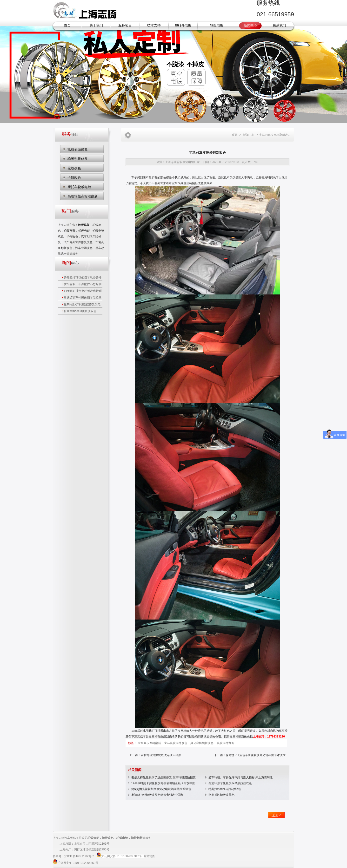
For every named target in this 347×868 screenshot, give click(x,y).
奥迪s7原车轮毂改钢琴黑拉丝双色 (230, 783)
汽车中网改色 (84, 248)
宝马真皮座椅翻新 (150, 743)
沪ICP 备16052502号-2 (80, 856)
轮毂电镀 (217, 25)
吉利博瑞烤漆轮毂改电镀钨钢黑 (161, 755)
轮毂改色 (74, 168)
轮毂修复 (93, 838)
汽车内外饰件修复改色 (78, 242)
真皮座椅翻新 (226, 743)
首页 (67, 25)
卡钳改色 (74, 177)
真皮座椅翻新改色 (202, 743)
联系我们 (279, 25)
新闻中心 (250, 25)
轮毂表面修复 (78, 149)
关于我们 (96, 25)
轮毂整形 (69, 231)
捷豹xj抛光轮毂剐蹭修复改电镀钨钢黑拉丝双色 (161, 789)
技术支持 (154, 25)
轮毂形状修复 (78, 159)
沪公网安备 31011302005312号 (122, 856)
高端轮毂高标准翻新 (83, 196)
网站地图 (149, 856)
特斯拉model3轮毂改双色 (80, 311)
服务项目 (125, 25)
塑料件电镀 (183, 25)
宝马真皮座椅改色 (176, 743)
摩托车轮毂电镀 (79, 187)
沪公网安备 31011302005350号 (78, 863)
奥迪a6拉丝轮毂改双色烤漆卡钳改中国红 (157, 795)
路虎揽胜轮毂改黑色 (221, 795)
